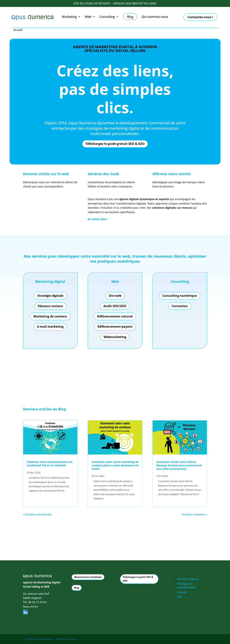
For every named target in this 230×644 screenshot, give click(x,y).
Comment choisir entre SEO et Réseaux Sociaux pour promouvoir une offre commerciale (179, 465)
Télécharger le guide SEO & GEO (138, 579)
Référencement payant (115, 327)
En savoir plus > (98, 219)
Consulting (107, 17)
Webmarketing (115, 337)
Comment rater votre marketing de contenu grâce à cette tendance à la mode (115, 465)
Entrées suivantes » (195, 514)
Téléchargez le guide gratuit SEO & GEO (115, 144)
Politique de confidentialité (186, 585)
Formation (180, 306)
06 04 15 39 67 (38, 602)
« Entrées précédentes (37, 514)
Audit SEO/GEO (115, 306)
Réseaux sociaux (50, 306)
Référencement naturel (115, 316)
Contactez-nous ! (200, 17)
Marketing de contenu (50, 316)
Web (88, 17)
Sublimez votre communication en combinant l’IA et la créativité (50, 464)
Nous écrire (30, 606)
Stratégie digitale (50, 296)
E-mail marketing (50, 327)
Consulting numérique (180, 296)
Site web (115, 296)
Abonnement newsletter (88, 577)
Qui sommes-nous (155, 17)
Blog (62, 409)
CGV (180, 597)
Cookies (182, 592)
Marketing (69, 17)
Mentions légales (188, 579)
